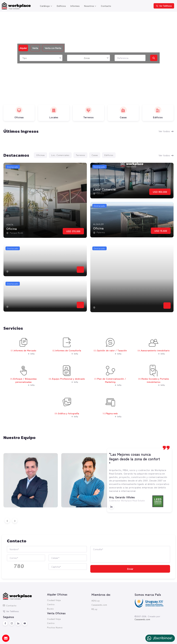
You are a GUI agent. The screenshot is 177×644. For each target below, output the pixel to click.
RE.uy (94, 609)
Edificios (61, 6)
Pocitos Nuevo (55, 627)
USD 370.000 (73, 231)
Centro (51, 604)
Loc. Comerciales (60, 155)
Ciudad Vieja (54, 600)
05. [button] (21, 378)
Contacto (106, 6)
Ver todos (166, 131)
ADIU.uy (96, 600)
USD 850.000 (160, 192)
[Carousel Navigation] (89, 521)
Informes (75, 6)
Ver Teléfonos (164, 6)
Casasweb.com (99, 605)
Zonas (87, 58)
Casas (95, 155)
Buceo (50, 609)
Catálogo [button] (45, 6)
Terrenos (80, 155)
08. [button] (152, 378)
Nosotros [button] (89, 6)
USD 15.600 (161, 231)
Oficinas (40, 155)
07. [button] (109, 378)
